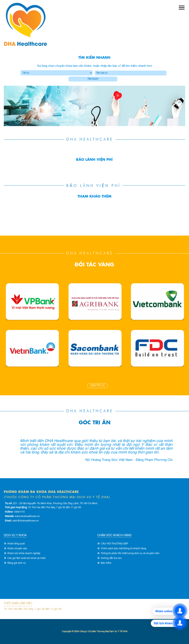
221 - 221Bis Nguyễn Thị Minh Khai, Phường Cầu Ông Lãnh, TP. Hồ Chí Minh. (56, 504)
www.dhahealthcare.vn (27, 516)
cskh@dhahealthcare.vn (26, 521)
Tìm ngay (93, 79)
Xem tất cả (98, 386)
